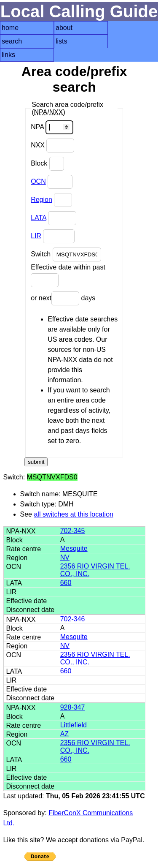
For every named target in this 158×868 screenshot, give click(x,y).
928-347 (73, 707)
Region (42, 200)
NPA (52, 127)
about (64, 28)
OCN (38, 181)
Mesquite (74, 548)
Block (47, 164)
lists (62, 41)
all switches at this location (74, 514)
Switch (66, 254)
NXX (52, 146)
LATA (39, 218)
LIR (36, 236)
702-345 (73, 531)
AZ (64, 734)
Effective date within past (68, 275)
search (12, 41)
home (10, 28)
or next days (63, 298)
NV (65, 557)
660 (66, 583)
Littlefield (74, 725)
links (8, 55)
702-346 (73, 619)
